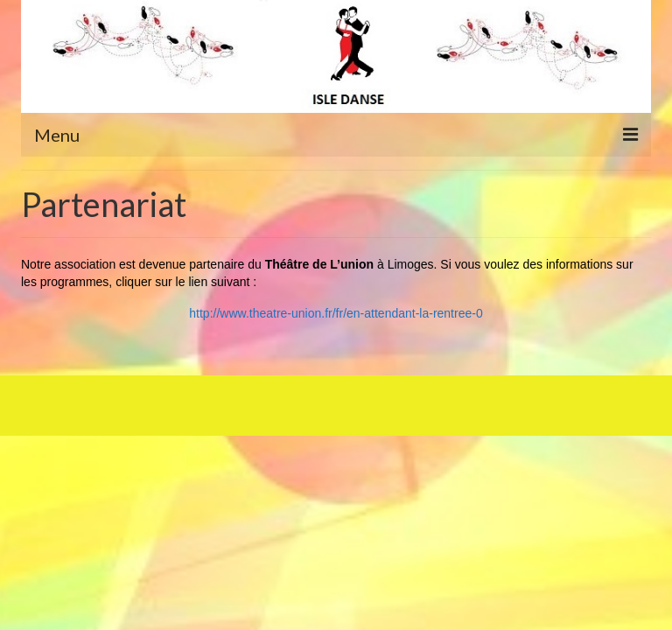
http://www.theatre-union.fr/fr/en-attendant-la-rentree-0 (336, 313)
